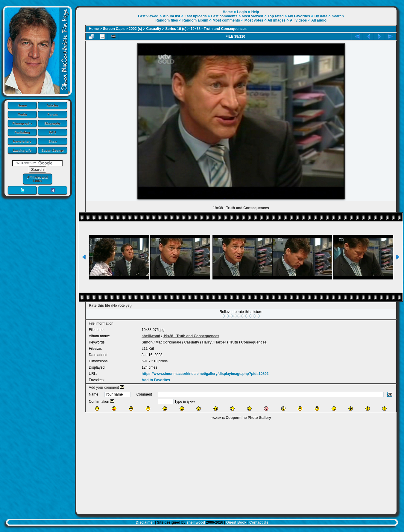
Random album (195, 20)
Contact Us (259, 522)
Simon (147, 342)
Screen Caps (114, 29)
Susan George (53, 150)
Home (22, 105)
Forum (53, 114)
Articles (53, 105)
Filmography (22, 123)
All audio (319, 20)
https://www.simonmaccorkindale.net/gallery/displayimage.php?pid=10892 (205, 374)
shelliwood (151, 336)
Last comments (224, 16)
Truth (234, 342)
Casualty (154, 29)
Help (255, 12)
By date (321, 16)
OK (390, 394)
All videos (299, 20)
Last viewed (148, 16)
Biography (53, 123)
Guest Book (236, 522)
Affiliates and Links (37, 179)
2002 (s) (135, 29)
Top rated (276, 16)
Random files (167, 20)
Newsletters (22, 141)
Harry (207, 342)
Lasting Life (22, 150)
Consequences (254, 342)
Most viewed (252, 16)
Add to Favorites (156, 380)
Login (242, 12)
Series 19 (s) (176, 29)
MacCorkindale (168, 342)
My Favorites (299, 16)
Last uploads (196, 16)
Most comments (226, 20)
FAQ (53, 132)
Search (338, 16)
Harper (220, 342)
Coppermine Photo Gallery (248, 418)
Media (22, 114)
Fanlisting (22, 132)
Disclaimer (145, 522)
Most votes (254, 20)
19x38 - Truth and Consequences (219, 29)
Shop (53, 141)
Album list (171, 16)
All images (277, 20)
